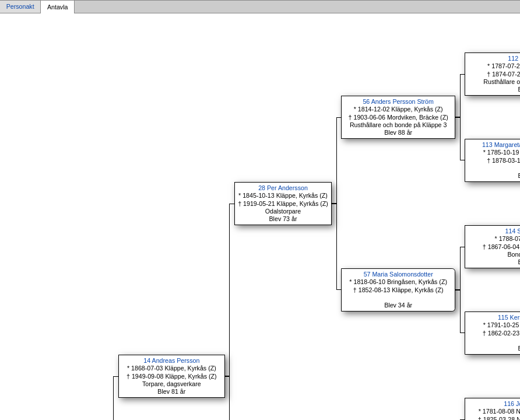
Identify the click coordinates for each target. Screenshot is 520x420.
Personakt (20, 7)
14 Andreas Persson (171, 360)
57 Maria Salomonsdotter (398, 274)
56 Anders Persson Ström (398, 101)
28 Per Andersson (283, 188)
